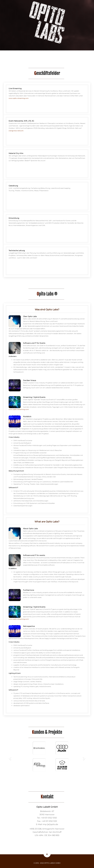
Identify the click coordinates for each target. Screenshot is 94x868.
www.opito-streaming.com (19, 98)
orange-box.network (16, 131)
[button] (10, 758)
